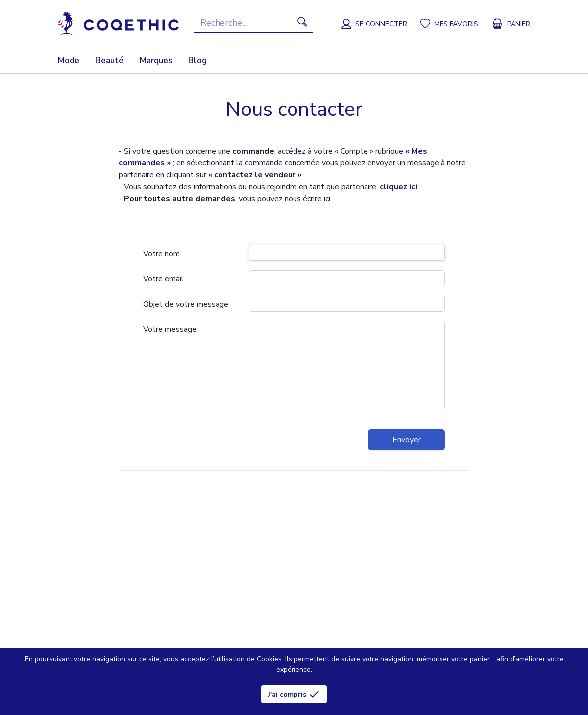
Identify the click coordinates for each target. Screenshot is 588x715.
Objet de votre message (186, 304)
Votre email (163, 279)
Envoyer (406, 440)
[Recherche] (254, 23)
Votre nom (161, 254)
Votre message (170, 329)
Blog (197, 60)
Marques (156, 60)
